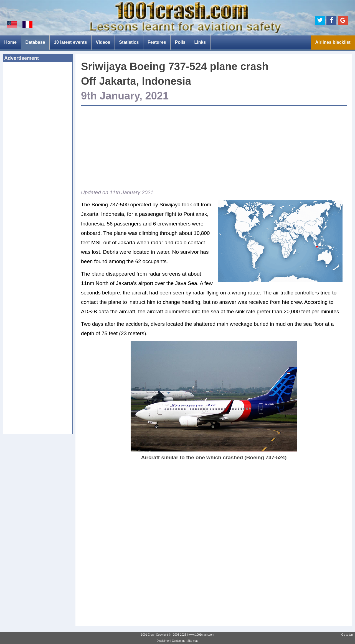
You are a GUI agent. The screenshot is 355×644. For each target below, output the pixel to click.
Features (157, 42)
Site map (193, 641)
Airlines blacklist (333, 42)
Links (200, 42)
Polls (180, 42)
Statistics (129, 42)
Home (10, 42)
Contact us (179, 641)
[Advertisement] (38, 152)
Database (35, 42)
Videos (103, 42)
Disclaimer (163, 641)
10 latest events (70, 42)
